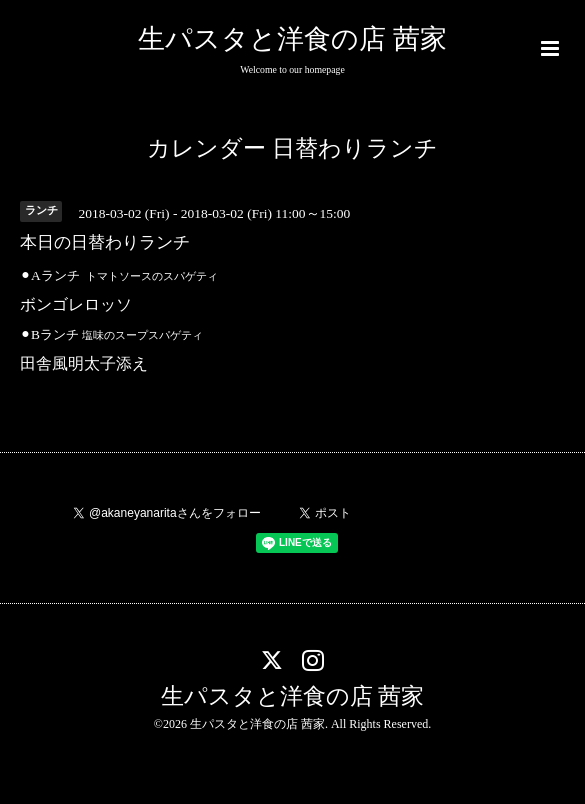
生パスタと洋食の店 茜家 (292, 39)
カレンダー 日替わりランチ (292, 148)
